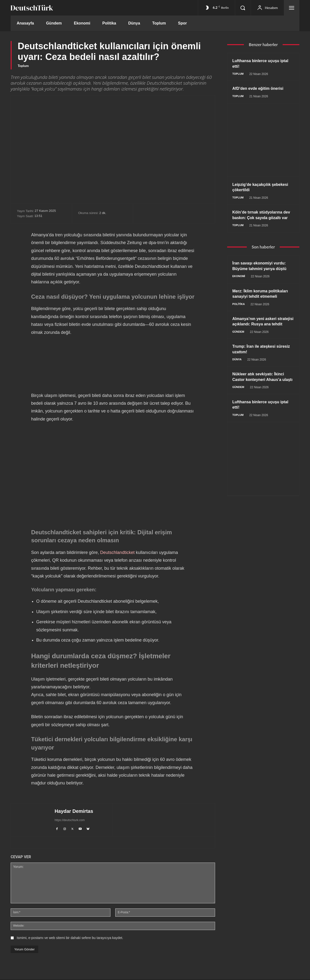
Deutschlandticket (117, 552)
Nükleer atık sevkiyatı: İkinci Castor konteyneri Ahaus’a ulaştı (261, 398)
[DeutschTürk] (32, 8)
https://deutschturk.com (70, 820)
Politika (239, 316)
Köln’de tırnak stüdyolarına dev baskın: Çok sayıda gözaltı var (260, 218)
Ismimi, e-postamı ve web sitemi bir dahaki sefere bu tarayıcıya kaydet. (70, 939)
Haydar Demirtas (74, 811)
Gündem (239, 350)
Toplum (23, 66)
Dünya (237, 378)
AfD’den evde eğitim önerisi (261, 89)
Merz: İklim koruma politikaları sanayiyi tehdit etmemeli (259, 303)
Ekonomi (239, 283)
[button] (243, 8)
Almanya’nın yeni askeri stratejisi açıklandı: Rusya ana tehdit (259, 337)
